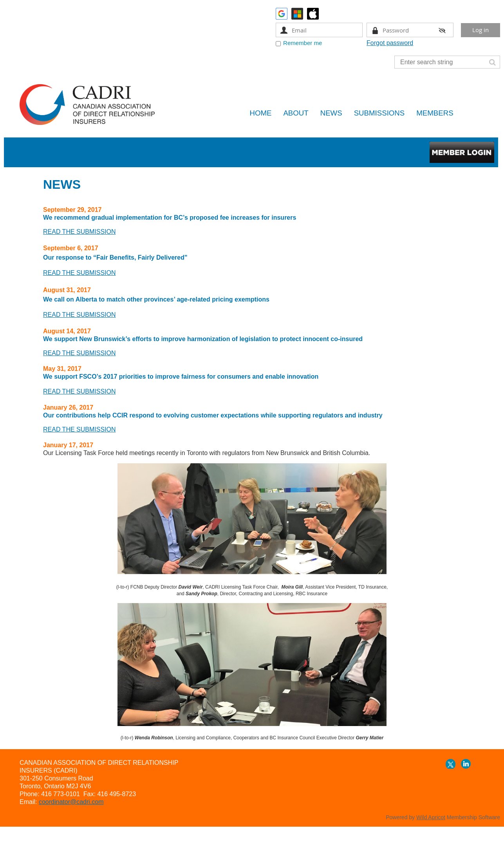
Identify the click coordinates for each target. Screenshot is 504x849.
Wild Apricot (431, 817)
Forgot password (390, 43)
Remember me (303, 43)
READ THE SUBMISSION (79, 273)
